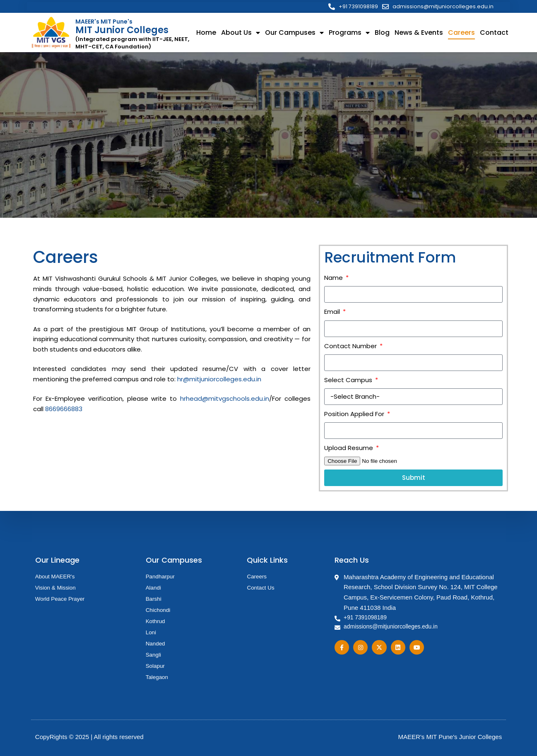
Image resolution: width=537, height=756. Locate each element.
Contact (494, 33)
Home (206, 33)
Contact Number (351, 347)
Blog (382, 33)
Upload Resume (349, 449)
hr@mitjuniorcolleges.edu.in (219, 380)
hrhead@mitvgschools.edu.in (225, 399)
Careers (461, 33)
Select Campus (349, 381)
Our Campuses (294, 34)
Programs (349, 34)
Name (334, 278)
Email (333, 312)
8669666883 (64, 410)
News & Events (419, 33)
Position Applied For (355, 415)
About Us (241, 34)
